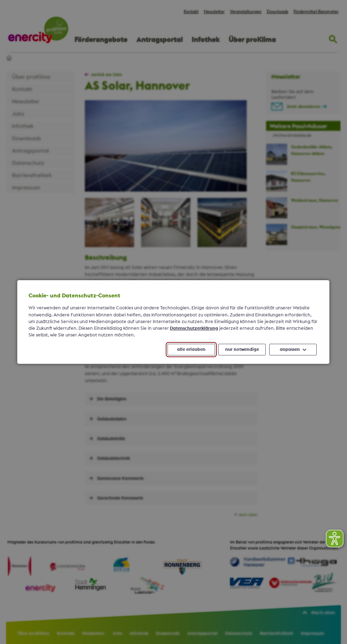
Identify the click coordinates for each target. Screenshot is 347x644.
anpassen (290, 349)
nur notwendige (242, 349)
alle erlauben (191, 349)
